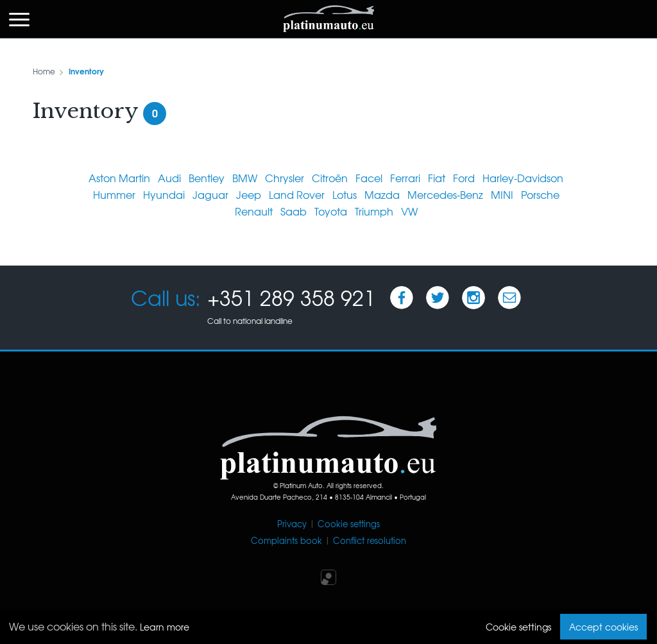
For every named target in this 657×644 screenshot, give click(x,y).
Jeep (249, 194)
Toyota (331, 211)
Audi (169, 178)
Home (44, 71)
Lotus (345, 194)
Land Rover (297, 194)
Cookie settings (349, 524)
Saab (294, 211)
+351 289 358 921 (291, 297)
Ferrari (405, 178)
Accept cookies (603, 627)
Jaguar (210, 194)
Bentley (207, 178)
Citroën (330, 178)
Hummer (114, 194)
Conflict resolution (370, 540)
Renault (254, 211)
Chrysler (285, 178)
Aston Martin (119, 178)
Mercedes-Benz (445, 194)
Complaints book (286, 540)
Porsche (540, 194)
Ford (464, 178)
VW (409, 211)
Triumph (374, 211)
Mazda (382, 194)
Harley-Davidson (523, 178)
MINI (502, 194)
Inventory (86, 71)
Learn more (165, 627)
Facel (369, 178)
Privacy (292, 524)
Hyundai (164, 194)
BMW (245, 178)
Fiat (437, 178)
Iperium (328, 577)
